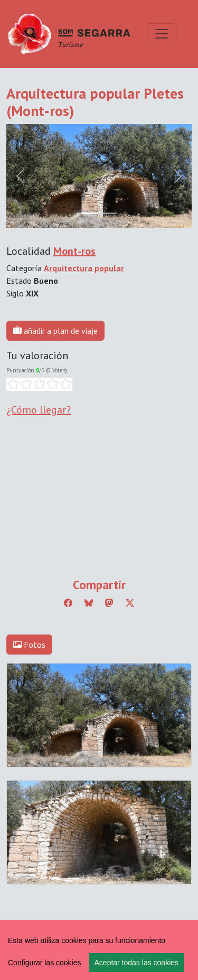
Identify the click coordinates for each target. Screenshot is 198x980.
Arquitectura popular (84, 268)
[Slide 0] (90, 213)
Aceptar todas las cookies (137, 963)
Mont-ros (74, 251)
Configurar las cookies (45, 963)
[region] (99, 950)
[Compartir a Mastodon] (109, 603)
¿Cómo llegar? (39, 410)
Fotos (29, 645)
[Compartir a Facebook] (68, 603)
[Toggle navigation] (162, 34)
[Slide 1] (109, 213)
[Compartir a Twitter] (130, 603)
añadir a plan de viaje (55, 331)
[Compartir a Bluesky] (89, 603)
